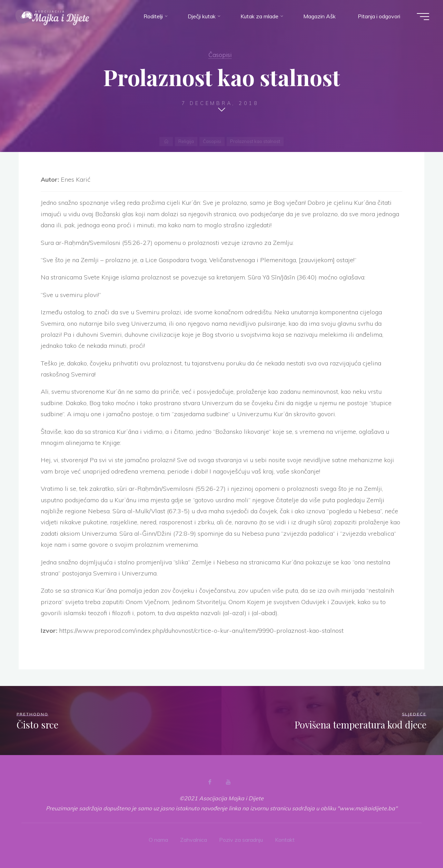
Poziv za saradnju (241, 840)
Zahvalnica (194, 840)
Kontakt (285, 840)
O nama (158, 840)
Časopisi (220, 55)
